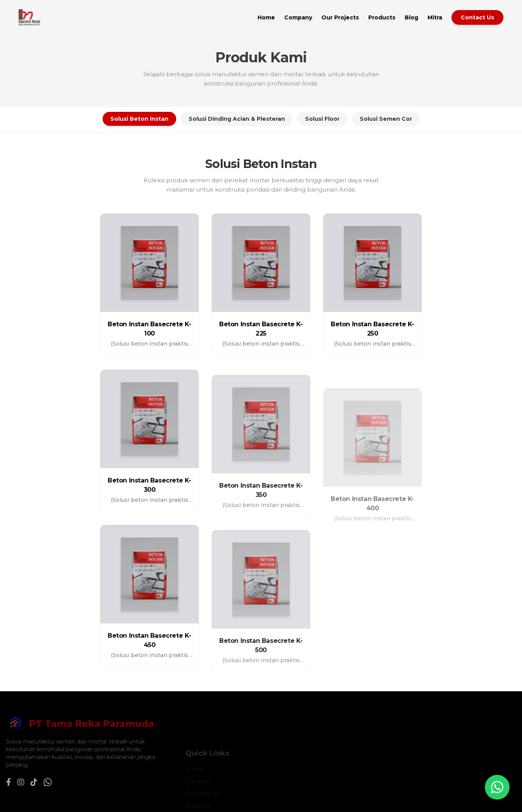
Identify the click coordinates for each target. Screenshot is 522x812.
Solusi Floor (322, 119)
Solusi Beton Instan (139, 119)
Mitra (435, 17)
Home (266, 17)
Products (382, 17)
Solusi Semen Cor (386, 119)
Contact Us (477, 17)
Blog (411, 17)
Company (298, 17)
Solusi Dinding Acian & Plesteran (237, 119)
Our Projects (340, 17)
